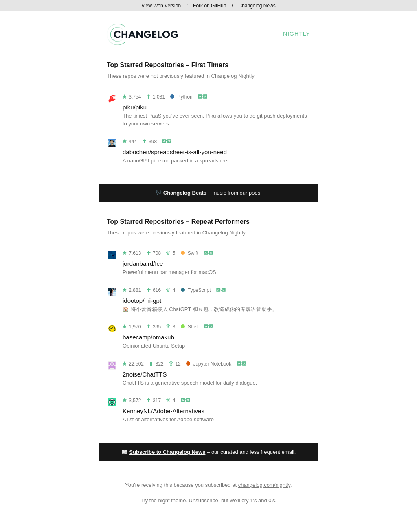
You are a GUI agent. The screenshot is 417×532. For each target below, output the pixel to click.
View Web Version (161, 6)
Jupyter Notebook (209, 364)
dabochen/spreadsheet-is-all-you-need (175, 152)
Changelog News (257, 6)
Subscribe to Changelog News (167, 452)
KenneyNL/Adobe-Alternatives (164, 411)
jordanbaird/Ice (143, 264)
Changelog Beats (185, 193)
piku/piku (135, 107)
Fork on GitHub (210, 6)
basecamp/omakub (148, 337)
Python (181, 97)
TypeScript (196, 290)
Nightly (297, 34)
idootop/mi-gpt (142, 301)
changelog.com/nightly (264, 485)
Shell (190, 327)
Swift (190, 253)
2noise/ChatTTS (145, 374)
